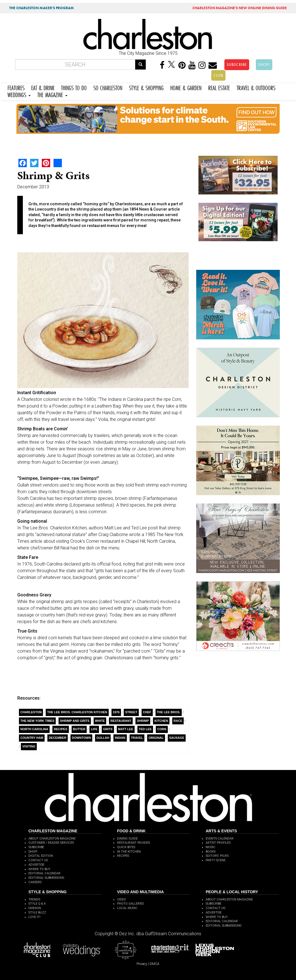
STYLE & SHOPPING (146, 87)
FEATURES (16, 87)
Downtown (81, 738)
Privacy (142, 964)
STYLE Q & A (37, 904)
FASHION (35, 908)
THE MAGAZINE (52, 94)
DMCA (155, 964)
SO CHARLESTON (108, 87)
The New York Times (37, 721)
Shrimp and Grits (75, 721)
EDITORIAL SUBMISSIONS (46, 878)
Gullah (103, 738)
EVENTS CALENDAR (220, 839)
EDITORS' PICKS (217, 856)
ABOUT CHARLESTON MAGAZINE (52, 839)
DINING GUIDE (127, 839)
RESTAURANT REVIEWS (134, 843)
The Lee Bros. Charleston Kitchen (77, 712)
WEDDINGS (19, 94)
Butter (79, 729)
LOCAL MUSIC (127, 908)
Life (94, 729)
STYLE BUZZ (37, 913)
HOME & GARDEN (186, 87)
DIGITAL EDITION (41, 856)
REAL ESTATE (219, 87)
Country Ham (32, 738)
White (100, 721)
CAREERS (35, 882)
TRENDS (34, 899)
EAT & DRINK (43, 87)
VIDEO (122, 899)
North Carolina (34, 729)
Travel (137, 738)
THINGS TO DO (74, 87)
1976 (116, 712)
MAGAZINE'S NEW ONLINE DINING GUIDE (240, 8)
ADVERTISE (36, 865)
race (178, 721)
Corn (162, 729)
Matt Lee (126, 729)
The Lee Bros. (169, 712)
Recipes (60, 729)
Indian (120, 738)
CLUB (218, 75)
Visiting (29, 746)
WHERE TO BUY (39, 869)
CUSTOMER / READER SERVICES (51, 843)
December (58, 738)
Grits (108, 729)
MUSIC (211, 847)
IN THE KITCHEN (129, 852)
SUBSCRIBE (237, 65)
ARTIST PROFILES (218, 843)
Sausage (177, 738)
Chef (147, 712)
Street (131, 712)
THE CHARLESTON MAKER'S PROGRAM (42, 8)
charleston (31, 712)
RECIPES (123, 856)
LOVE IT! (34, 917)
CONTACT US (38, 860)
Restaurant (121, 721)
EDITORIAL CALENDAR (44, 873)
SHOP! (264, 65)
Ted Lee (145, 729)
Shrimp (143, 721)
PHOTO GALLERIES (130, 904)
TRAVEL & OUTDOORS (256, 87)
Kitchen (161, 721)
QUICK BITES (126, 847)
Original (156, 738)
